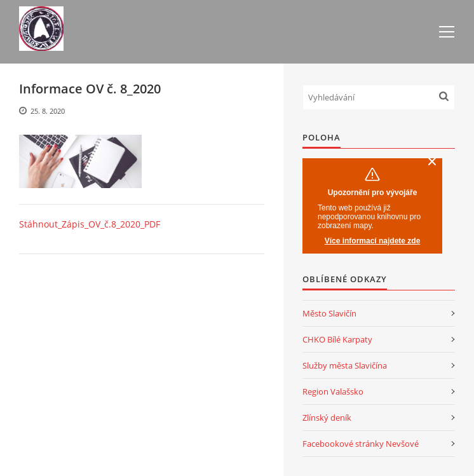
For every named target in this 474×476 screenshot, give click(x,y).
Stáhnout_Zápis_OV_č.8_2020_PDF (90, 224)
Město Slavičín (329, 313)
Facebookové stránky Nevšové (361, 444)
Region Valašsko (333, 391)
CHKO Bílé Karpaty (337, 339)
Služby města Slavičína (345, 365)
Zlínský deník (327, 418)
